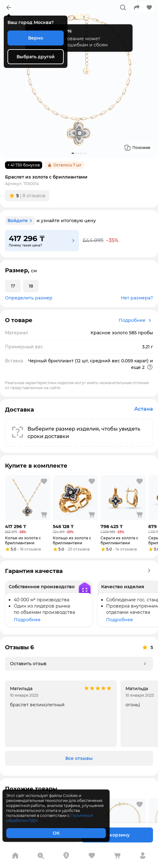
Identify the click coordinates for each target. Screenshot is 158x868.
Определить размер (29, 298)
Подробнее (136, 320)
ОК (56, 833)
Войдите (21, 221)
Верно (36, 38)
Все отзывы (79, 758)
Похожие (137, 148)
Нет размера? (137, 298)
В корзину (117, 835)
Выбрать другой (36, 57)
